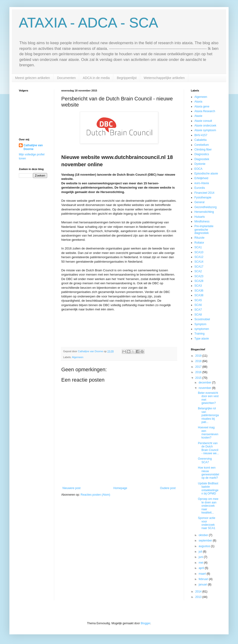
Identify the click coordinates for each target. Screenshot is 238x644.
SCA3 (198, 286)
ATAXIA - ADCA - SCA (88, 23)
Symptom (200, 324)
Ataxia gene (202, 107)
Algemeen (78, 357)
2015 (199, 378)
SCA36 (199, 291)
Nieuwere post (72, 488)
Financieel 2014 (204, 193)
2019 (199, 356)
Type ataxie (202, 339)
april (202, 568)
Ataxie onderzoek (205, 126)
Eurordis (200, 188)
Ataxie (198, 116)
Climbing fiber (203, 150)
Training (199, 334)
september (206, 541)
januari (203, 585)
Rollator (199, 243)
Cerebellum (202, 145)
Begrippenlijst (127, 78)
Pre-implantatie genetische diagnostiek (204, 230)
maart (203, 574)
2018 (199, 361)
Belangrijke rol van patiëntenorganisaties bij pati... (208, 415)
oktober (204, 535)
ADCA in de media (96, 78)
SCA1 (198, 247)
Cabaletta (200, 140)
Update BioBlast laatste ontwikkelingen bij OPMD (208, 488)
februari (204, 579)
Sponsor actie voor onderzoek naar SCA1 (207, 523)
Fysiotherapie (203, 198)
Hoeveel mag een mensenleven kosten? (208, 433)
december (205, 383)
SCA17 (199, 267)
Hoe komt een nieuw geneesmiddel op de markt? (209, 473)
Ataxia (198, 102)
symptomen (202, 329)
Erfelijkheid (201, 178)
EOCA (198, 169)
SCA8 (198, 315)
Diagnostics (202, 154)
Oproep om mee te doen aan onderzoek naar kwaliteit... (208, 506)
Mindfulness (202, 221)
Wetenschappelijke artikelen (164, 78)
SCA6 (198, 305)
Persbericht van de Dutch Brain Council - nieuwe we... (208, 448)
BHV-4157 (201, 135)
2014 (199, 592)
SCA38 (199, 295)
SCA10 (199, 252)
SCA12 (199, 257)
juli (201, 552)
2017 (199, 367)
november (205, 388)
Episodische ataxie (206, 174)
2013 (199, 597)
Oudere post (168, 488)
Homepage (120, 488)
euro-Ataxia (202, 183)
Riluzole (199, 238)
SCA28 (199, 281)
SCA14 (199, 262)
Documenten (66, 78)
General (199, 202)
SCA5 (198, 300)
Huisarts (200, 217)
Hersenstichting (204, 212)
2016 (199, 372)
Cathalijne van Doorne (33, 147)
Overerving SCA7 (205, 460)
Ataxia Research (205, 111)
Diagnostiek (202, 159)
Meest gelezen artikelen (33, 78)
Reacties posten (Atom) (95, 495)
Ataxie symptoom (205, 130)
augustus (205, 546)
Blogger (146, 623)
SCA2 (198, 271)
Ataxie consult (203, 121)
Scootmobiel (202, 319)
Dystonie (200, 164)
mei (201, 563)
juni (201, 557)
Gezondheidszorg (205, 207)
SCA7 (198, 310)
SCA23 (199, 276)
